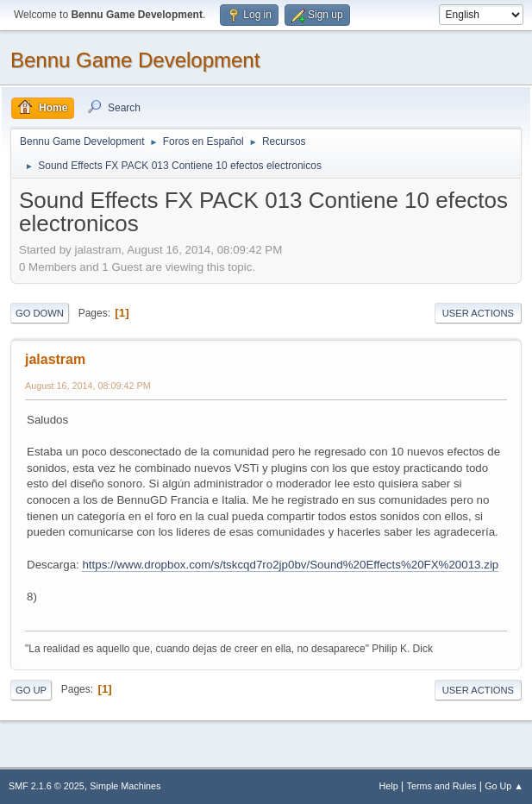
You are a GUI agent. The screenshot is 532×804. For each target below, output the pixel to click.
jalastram (55, 359)
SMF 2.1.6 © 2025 (47, 786)
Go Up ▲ (504, 786)
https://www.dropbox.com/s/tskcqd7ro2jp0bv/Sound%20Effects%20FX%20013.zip (290, 565)
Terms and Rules (442, 786)
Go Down (40, 313)
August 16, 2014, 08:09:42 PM (88, 386)
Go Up (31, 690)
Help (389, 786)
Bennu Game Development (135, 60)
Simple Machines (125, 786)
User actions (478, 313)
